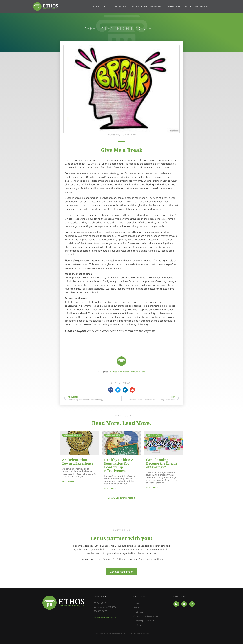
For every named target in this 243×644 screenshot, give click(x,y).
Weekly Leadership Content (122, 29)
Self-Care (140, 372)
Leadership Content (179, 7)
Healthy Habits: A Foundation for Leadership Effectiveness (119, 465)
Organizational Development (146, 7)
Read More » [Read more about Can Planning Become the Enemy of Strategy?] (152, 488)
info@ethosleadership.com (106, 617)
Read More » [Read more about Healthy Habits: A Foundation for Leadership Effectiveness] (110, 489)
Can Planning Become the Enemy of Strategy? (162, 463)
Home (96, 7)
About (106, 7)
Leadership (120, 7)
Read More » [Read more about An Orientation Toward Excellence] (68, 482)
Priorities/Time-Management (122, 372)
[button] (111, 390)
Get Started (202, 7)
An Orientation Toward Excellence (78, 462)
